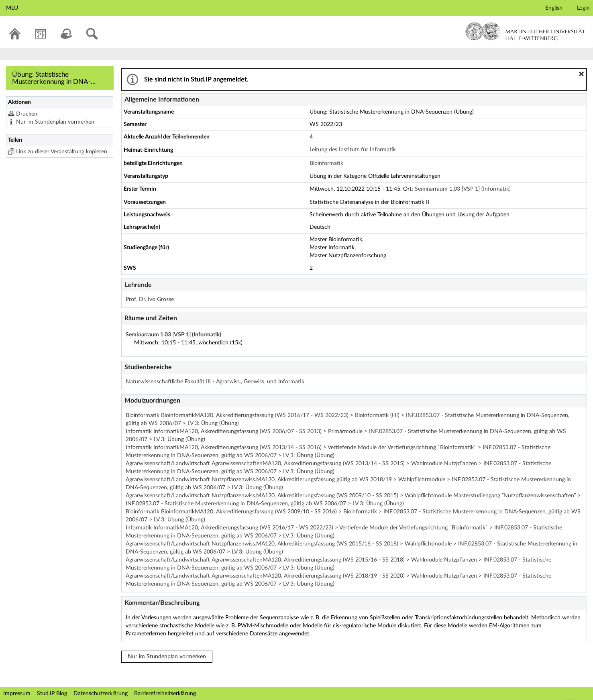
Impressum (17, 694)
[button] (581, 74)
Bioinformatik (326, 163)
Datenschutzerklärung (101, 694)
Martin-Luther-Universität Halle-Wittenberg (525, 31)
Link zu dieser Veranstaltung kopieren (62, 152)
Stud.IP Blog (52, 694)
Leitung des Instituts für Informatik (353, 150)
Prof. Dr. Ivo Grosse (150, 299)
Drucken (27, 114)
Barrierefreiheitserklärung (165, 694)
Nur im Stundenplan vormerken (55, 122)
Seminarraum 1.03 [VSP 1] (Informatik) (463, 189)
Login (583, 8)
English (554, 8)
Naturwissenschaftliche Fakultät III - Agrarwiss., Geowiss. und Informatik (215, 382)
